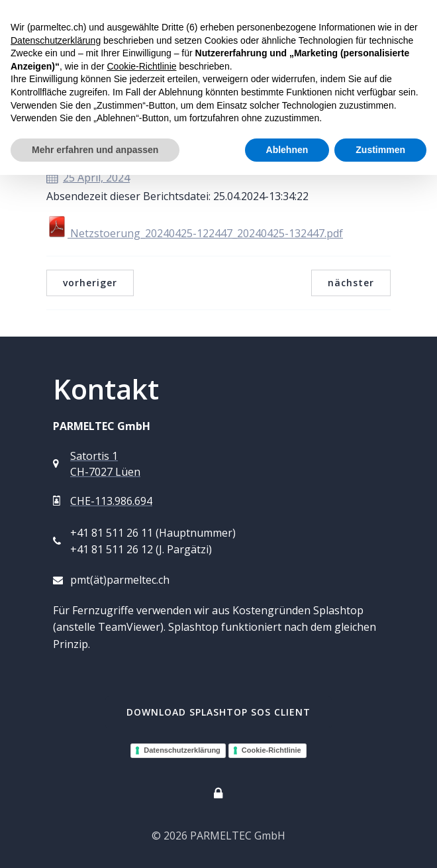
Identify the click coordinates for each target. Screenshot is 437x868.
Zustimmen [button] (380, 150)
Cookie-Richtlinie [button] (141, 66)
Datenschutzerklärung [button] (56, 40)
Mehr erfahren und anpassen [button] (95, 150)
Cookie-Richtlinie (271, 750)
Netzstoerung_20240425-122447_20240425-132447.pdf (195, 233)
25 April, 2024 (88, 178)
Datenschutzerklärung (182, 750)
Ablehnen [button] (287, 150)
